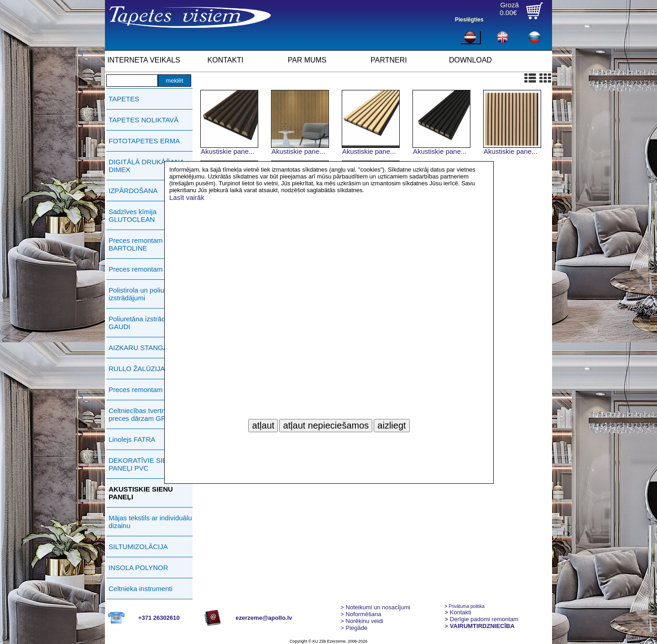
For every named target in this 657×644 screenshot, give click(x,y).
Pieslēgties (469, 20)
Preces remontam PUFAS (148, 269)
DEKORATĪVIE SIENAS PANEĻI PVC (145, 464)
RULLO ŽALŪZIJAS (139, 369)
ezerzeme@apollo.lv (264, 618)
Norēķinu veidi (362, 621)
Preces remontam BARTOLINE (136, 244)
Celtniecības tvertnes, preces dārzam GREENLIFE (151, 414)
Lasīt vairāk (187, 197)
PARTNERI (388, 60)
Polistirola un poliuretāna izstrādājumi (146, 294)
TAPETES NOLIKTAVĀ (143, 120)
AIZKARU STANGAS (141, 348)
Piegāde (354, 628)
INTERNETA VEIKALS (144, 60)
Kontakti (461, 612)
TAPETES (124, 99)
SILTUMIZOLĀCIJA (138, 547)
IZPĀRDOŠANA (133, 191)
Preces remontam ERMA (146, 390)
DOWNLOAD (470, 60)
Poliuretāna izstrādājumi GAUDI (145, 323)
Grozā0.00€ (509, 9)
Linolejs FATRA (132, 439)
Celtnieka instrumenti (141, 589)
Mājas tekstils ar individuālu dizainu (150, 522)
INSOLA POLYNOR (138, 568)
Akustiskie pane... (228, 151)
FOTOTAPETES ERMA (144, 141)
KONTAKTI (226, 60)
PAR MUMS (307, 60)
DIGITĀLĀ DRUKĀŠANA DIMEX (146, 166)
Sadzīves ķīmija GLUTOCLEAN (133, 215)
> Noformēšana (361, 614)
